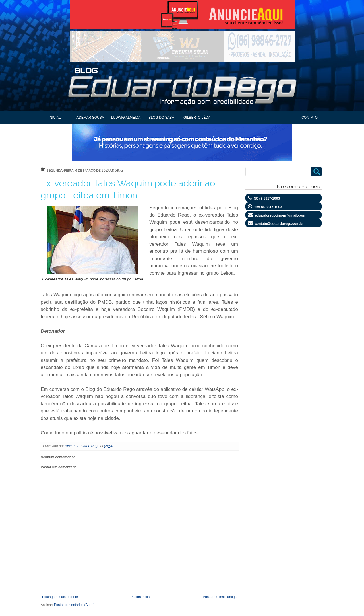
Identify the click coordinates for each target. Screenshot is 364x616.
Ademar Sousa (90, 118)
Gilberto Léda (197, 118)
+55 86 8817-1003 (268, 207)
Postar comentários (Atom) (74, 605)
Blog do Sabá (161, 118)
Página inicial (140, 597)
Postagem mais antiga (220, 597)
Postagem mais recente (60, 597)
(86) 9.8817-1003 (267, 198)
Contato (310, 118)
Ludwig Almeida (126, 118)
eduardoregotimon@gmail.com (280, 215)
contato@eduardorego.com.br (279, 224)
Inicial (55, 118)
